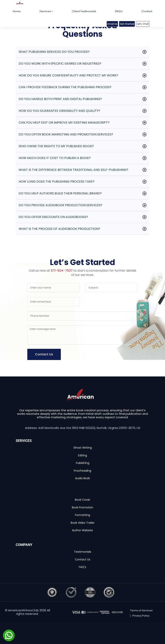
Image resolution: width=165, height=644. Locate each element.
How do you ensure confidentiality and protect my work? (68, 75)
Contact (147, 11)
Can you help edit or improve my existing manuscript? (64, 123)
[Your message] (82, 335)
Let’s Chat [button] (143, 24)
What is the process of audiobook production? (59, 229)
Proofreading (82, 471)
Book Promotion (82, 507)
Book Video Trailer (83, 523)
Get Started (127, 24)
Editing (82, 455)
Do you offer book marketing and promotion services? (66, 134)
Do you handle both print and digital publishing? (60, 99)
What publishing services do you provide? (54, 52)
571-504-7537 (62, 271)
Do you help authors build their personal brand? (60, 193)
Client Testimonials (84, 11)
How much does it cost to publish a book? (55, 158)
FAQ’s (119, 11)
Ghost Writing (83, 448)
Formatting (82, 515)
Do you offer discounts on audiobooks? (53, 217)
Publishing (83, 463)
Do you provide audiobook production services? (60, 205)
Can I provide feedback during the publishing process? (65, 87)
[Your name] (53, 288)
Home (17, 11)
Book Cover (83, 500)
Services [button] (47, 11)
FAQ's (82, 567)
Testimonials (83, 552)
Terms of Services (141, 610)
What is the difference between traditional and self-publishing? (73, 170)
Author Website (82, 530)
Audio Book (82, 478)
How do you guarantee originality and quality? (59, 111)
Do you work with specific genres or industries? (60, 64)
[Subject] (112, 288)
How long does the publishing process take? (57, 182)
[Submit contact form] (44, 354)
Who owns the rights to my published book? (56, 146)
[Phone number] (82, 316)
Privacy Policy (141, 616)
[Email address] (53, 302)
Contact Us (83, 559)
